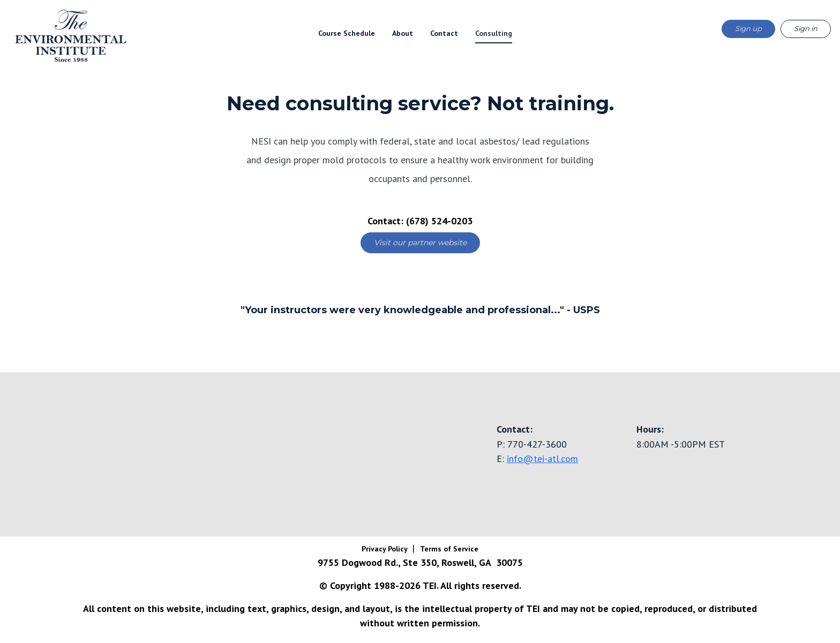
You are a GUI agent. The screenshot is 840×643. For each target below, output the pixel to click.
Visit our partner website (420, 243)
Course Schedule (347, 33)
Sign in (806, 28)
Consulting (494, 33)
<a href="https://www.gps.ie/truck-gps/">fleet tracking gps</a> (210, 452)
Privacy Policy (385, 549)
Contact (444, 33)
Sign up (748, 28)
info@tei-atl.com (542, 459)
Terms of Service (449, 549)
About (403, 33)
